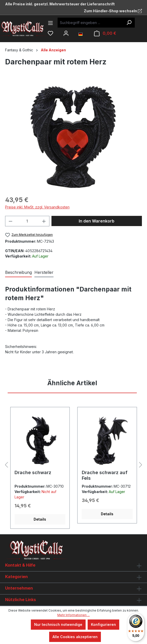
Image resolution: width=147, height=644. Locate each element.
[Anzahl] (27, 221)
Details (40, 519)
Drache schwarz (33, 472)
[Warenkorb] (105, 33)
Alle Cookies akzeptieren (75, 637)
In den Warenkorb (97, 221)
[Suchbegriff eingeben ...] (90, 23)
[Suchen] (129, 23)
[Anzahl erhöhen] (44, 221)
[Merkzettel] (50, 33)
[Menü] (50, 23)
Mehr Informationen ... (73, 615)
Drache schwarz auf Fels (105, 475)
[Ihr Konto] (66, 33)
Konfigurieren (103, 624)
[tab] (18, 273)
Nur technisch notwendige (58, 624)
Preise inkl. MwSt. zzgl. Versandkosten (37, 207)
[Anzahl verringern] (10, 221)
